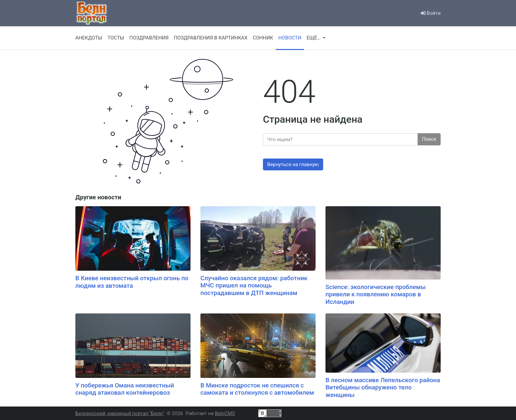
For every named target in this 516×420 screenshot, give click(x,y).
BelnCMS (225, 413)
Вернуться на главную (293, 164)
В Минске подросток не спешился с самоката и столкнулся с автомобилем (257, 389)
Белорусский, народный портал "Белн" (120, 413)
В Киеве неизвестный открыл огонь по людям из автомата (132, 282)
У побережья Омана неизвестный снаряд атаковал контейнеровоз (125, 389)
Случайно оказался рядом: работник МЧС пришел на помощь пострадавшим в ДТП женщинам (254, 286)
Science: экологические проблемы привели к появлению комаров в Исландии (376, 295)
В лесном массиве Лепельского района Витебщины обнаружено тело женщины (383, 388)
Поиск (429, 139)
